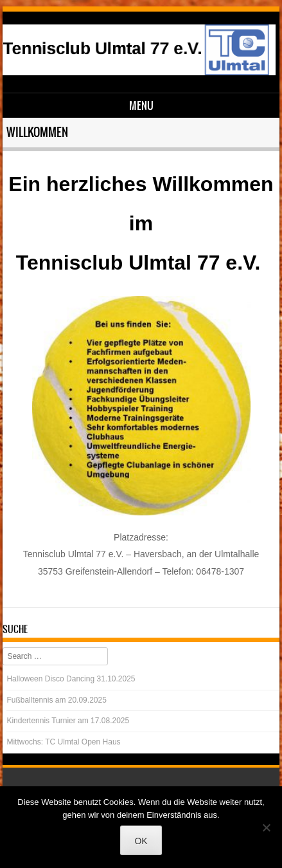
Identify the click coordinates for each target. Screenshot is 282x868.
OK (141, 841)
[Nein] (266, 827)
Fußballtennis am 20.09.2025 (56, 700)
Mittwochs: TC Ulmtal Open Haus (63, 742)
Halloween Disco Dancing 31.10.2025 (71, 679)
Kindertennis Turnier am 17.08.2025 (68, 721)
